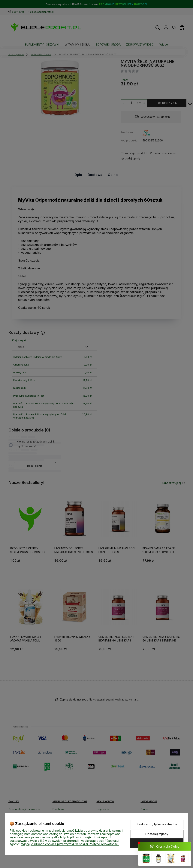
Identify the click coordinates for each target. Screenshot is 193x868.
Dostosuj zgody (157, 834)
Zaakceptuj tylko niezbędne (157, 824)
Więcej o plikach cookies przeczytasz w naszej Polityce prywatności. (70, 844)
